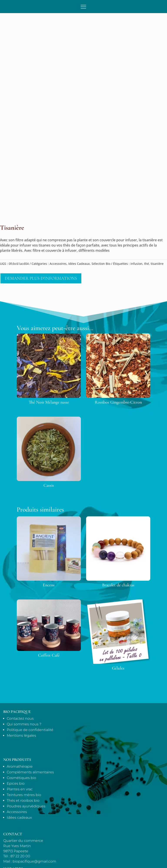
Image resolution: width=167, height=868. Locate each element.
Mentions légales (21, 735)
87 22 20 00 (20, 856)
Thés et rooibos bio (23, 800)
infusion (136, 264)
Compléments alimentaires (30, 772)
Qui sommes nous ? (24, 724)
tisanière (157, 264)
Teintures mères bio (24, 795)
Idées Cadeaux (79, 264)
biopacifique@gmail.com (34, 861)
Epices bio (16, 783)
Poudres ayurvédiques (26, 806)
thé (147, 264)
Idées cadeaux (19, 817)
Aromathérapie (20, 766)
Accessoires (58, 264)
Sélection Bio (101, 264)
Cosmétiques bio (21, 778)
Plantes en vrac (20, 789)
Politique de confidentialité (30, 730)
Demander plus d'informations (41, 278)
